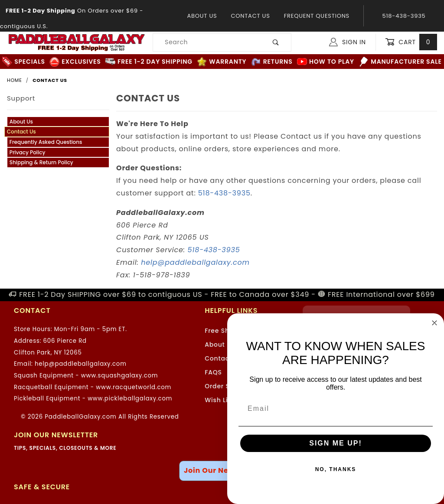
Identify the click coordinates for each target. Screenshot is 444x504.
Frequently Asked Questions (46, 142)
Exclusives (75, 62)
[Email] (336, 409)
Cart (411, 42)
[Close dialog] (434, 323)
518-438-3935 (224, 193)
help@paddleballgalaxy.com (195, 262)
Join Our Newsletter (222, 470)
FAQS (213, 372)
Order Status (226, 386)
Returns (272, 62)
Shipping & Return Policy (41, 162)
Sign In (348, 42)
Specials (23, 62)
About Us (202, 16)
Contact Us (250, 16)
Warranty (222, 62)
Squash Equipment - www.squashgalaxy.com (86, 376)
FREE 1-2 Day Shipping (149, 62)
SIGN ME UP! (336, 443)
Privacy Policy (28, 152)
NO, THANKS (336, 469)
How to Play (326, 62)
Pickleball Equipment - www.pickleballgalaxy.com (93, 398)
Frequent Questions (317, 16)
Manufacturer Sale (400, 62)
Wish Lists (221, 400)
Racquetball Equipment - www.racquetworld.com (93, 387)
